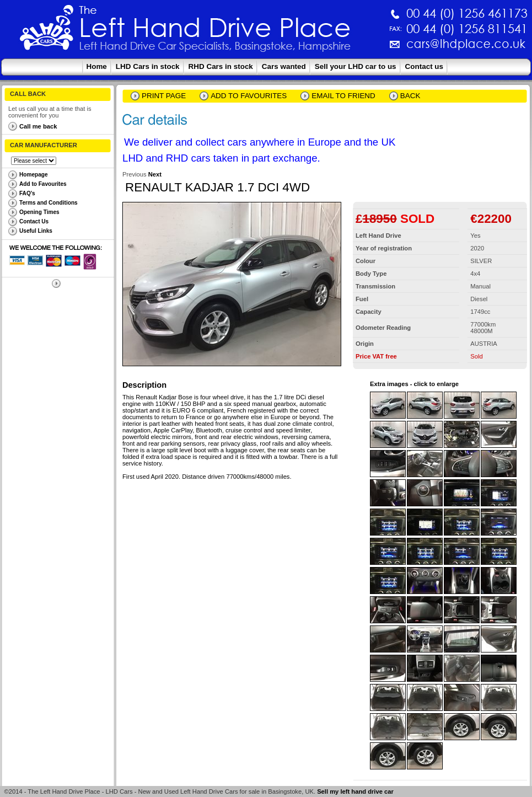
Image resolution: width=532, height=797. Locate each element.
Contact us (424, 66)
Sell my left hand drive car (355, 791)
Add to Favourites (43, 184)
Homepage (34, 175)
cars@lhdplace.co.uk (351, 48)
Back (410, 96)
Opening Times (39, 212)
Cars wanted (284, 66)
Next (155, 174)
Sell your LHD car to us (356, 66)
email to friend (343, 96)
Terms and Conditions (49, 203)
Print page (164, 96)
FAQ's (27, 193)
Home (97, 66)
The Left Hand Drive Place (47, 31)
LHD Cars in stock (148, 66)
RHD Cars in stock (221, 66)
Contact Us (34, 221)
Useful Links (36, 231)
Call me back (38, 126)
